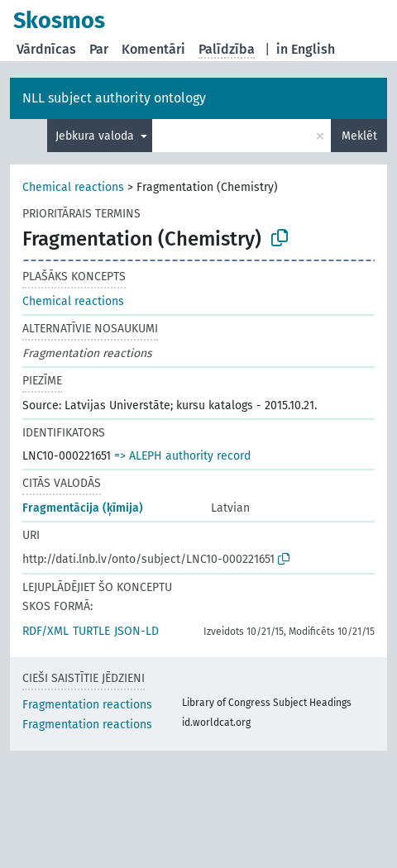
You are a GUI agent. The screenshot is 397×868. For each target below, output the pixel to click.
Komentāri (153, 49)
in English (306, 49)
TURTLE (91, 631)
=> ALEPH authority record (182, 456)
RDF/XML (45, 631)
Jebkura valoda (96, 136)
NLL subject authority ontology (114, 98)
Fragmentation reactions (87, 705)
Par (99, 49)
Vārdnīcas (46, 49)
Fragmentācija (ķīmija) (83, 508)
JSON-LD (136, 631)
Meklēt (359, 136)
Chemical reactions (73, 187)
